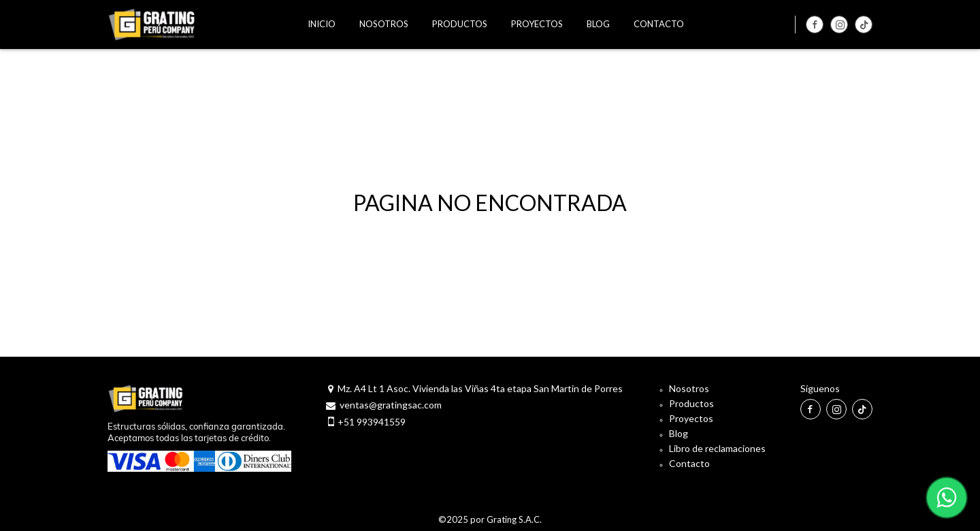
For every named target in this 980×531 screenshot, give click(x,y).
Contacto (689, 463)
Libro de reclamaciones (717, 448)
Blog (679, 433)
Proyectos (691, 418)
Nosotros (689, 388)
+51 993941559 (372, 422)
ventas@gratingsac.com (391, 405)
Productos (691, 403)
